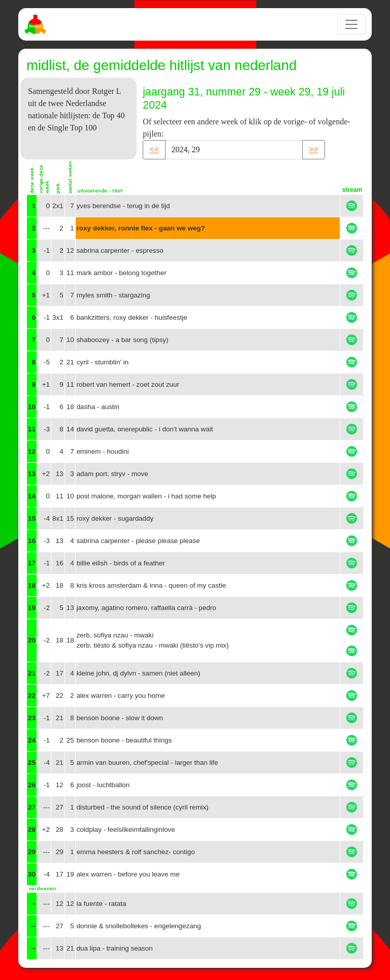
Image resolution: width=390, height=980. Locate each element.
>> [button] (313, 149)
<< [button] (154, 149)
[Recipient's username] (234, 150)
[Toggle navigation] (351, 24)
